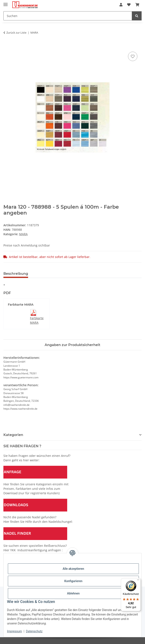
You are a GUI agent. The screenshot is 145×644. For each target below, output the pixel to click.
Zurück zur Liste (16, 33)
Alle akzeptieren (73, 569)
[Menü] (138, 581)
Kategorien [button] (13, 435)
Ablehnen (73, 593)
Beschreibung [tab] (16, 274)
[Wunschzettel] (129, 5)
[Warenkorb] (137, 5)
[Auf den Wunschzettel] (133, 56)
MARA (23, 234)
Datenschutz (34, 631)
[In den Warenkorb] (7, 46)
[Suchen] (68, 16)
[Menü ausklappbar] (6, 3)
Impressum (14, 631)
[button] (121, 5)
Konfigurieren (73, 581)
